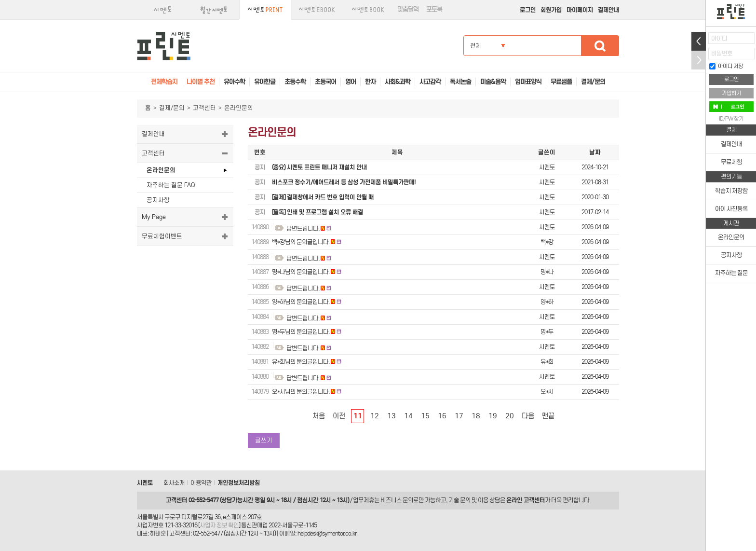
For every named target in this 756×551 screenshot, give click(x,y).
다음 (528, 416)
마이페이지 (580, 10)
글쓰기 (264, 440)
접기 (699, 60)
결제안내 (608, 10)
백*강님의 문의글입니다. (301, 242)
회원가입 (551, 10)
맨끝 (548, 416)
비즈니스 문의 (397, 500)
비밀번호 (722, 53)
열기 (699, 41)
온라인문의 (161, 170)
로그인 (528, 10)
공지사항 (158, 200)
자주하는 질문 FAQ (171, 185)
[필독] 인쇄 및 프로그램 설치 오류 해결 (317, 212)
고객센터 (204, 108)
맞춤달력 (408, 9)
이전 (339, 416)
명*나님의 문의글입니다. (301, 272)
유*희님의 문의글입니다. (301, 362)
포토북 (434, 9)
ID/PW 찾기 (731, 119)
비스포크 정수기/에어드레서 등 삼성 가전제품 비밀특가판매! (344, 182)
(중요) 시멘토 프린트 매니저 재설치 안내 (319, 167)
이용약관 (201, 483)
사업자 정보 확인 (219, 525)
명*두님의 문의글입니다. (301, 332)
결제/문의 (172, 108)
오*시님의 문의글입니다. (301, 392)
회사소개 (174, 483)
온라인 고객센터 (526, 500)
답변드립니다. (303, 228)
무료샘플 (561, 82)
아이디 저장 (726, 66)
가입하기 (731, 93)
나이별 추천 (201, 82)
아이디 (719, 38)
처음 (319, 416)
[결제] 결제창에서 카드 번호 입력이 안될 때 (323, 197)
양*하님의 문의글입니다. (301, 302)
